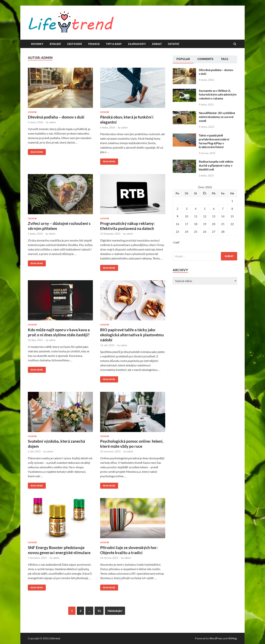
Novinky (37, 44)
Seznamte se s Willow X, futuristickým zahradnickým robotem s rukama (218, 94)
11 (99, 611)
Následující (115, 611)
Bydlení (55, 44)
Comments (205, 59)
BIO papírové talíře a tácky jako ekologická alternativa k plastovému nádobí (132, 335)
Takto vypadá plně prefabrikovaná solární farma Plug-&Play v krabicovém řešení (214, 141)
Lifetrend (55, 638)
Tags (225, 59)
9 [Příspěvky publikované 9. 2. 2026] (177, 216)
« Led (176, 242)
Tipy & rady (114, 44)
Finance (94, 44)
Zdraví (157, 44)
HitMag (232, 638)
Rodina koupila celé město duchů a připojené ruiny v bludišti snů (216, 165)
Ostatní (173, 44)
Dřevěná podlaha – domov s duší (56, 117)
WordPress (216, 638)
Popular (183, 59)
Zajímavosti (137, 44)
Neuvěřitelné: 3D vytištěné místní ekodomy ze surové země (217, 117)
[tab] (183, 59)
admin (52, 122)
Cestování (74, 44)
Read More (35, 151)
